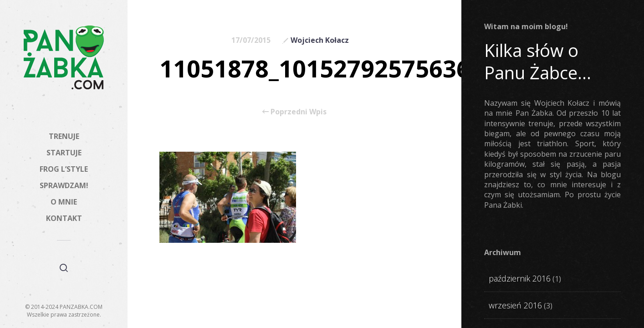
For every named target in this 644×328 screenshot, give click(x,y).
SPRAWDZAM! (64, 185)
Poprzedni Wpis (294, 112)
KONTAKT (64, 218)
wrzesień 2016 (515, 305)
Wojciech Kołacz (320, 40)
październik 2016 (520, 278)
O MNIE (64, 202)
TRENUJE (64, 136)
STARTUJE (64, 153)
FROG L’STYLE (64, 169)
